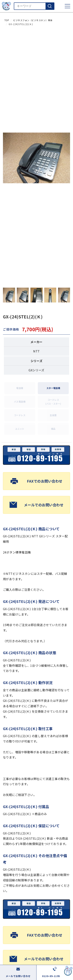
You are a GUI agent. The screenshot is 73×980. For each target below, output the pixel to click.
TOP (7, 20)
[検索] (50, 6)
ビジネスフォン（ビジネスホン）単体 (33, 20)
